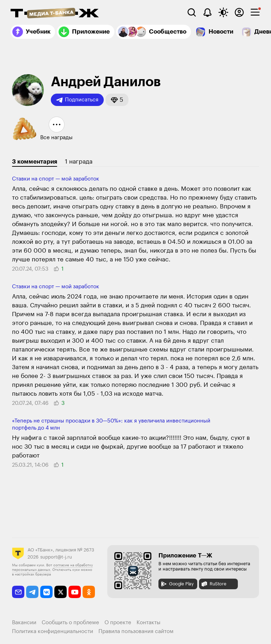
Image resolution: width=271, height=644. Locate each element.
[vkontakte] (46, 592)
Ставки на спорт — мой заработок (56, 179)
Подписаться (77, 100)
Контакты (149, 623)
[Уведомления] (207, 12)
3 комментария (35, 162)
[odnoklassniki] (89, 592)
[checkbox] (255, 12)
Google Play (177, 584)
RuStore (213, 584)
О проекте (118, 623)
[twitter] (61, 592)
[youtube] (75, 592)
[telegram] (32, 592)
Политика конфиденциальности (53, 631)
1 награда (79, 162)
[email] (18, 592)
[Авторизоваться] (239, 12)
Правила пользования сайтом (136, 631)
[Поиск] (192, 12)
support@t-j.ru (56, 557)
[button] (117, 100)
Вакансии (24, 623)
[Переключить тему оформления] (223, 12)
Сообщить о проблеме (70, 623)
